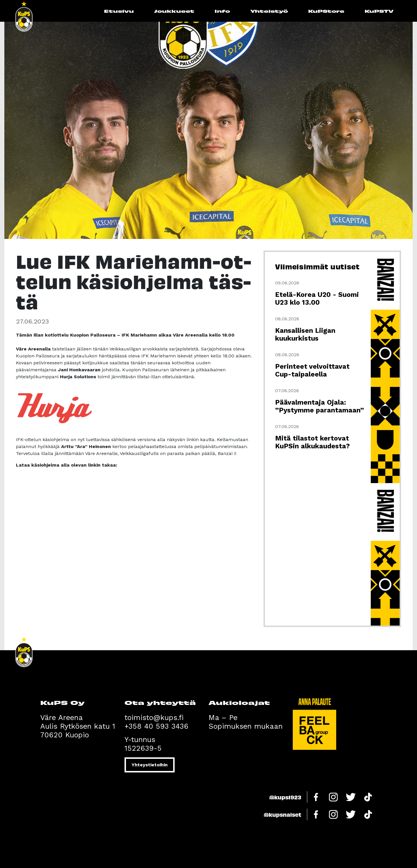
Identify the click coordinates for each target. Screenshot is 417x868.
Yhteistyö (269, 11)
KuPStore (326, 11)
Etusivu (119, 11)
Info (222, 11)
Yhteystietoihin (150, 765)
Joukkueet (174, 11)
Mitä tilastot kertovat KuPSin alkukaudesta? (312, 442)
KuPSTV (379, 11)
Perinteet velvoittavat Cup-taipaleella (312, 370)
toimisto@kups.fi (154, 718)
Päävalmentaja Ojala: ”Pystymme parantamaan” (320, 406)
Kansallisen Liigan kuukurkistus (305, 335)
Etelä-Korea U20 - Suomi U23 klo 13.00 (317, 299)
